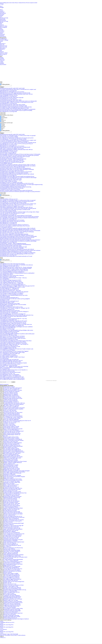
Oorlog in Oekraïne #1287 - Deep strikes (10, 291)
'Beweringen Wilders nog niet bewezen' (12, 578)
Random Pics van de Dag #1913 (8, 91)
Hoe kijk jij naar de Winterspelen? (11, 612)
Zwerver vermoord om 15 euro (10, 584)
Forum (1, 3)
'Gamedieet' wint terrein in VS (10, 423)
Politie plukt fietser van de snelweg (11, 530)
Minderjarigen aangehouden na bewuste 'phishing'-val (13, 186)
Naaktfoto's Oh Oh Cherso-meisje (11, 467)
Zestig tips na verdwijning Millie (10, 591)
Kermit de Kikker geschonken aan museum (12, 496)
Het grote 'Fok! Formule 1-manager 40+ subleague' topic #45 (15, 308)
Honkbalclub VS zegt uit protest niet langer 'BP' (13, 526)
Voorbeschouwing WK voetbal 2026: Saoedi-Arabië (12, 88)
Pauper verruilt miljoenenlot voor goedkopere (13, 529)
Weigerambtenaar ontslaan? (9, 387)
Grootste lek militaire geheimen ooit (11, 454)
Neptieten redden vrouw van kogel (11, 600)
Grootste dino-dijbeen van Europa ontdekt (12, 492)
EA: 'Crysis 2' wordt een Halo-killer (11, 561)
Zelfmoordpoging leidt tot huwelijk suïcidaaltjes (13, 555)
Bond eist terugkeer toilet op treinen (11, 437)
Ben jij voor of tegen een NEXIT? (9, 345)
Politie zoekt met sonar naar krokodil (11, 537)
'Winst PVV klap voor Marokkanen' (11, 519)
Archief (36, 3)
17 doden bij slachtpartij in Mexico (11, 507)
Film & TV (2, 49)
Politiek (2, 16)
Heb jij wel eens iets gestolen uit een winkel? (13, 514)
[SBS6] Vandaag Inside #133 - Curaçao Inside (12, 282)
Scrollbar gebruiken (5, 84)
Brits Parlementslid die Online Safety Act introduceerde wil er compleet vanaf (18, 89)
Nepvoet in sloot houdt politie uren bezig (12, 489)
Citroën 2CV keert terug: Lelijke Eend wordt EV (12, 171)
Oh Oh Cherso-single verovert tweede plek (12, 473)
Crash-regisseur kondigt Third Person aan (12, 445)
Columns (20, 3)
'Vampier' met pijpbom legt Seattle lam (11, 592)
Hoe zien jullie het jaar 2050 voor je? (9, 289)
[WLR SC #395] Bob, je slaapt (8, 335)
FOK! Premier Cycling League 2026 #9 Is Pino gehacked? (14, 292)
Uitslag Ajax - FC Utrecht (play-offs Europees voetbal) (13, 139)
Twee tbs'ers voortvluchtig (9, 424)
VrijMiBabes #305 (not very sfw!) (9, 95)
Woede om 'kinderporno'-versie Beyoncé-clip (13, 548)
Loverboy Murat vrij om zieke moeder (12, 570)
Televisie (2, 25)
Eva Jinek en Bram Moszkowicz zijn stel (12, 545)
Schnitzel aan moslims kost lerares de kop (13, 479)
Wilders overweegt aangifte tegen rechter (12, 458)
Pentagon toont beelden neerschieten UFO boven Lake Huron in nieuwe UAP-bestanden (20, 154)
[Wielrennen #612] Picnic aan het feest (10, 310)
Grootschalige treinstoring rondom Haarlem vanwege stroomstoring (16, 187)
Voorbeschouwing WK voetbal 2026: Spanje (11, 100)
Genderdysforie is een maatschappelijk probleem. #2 (13, 285)
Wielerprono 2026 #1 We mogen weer (10, 354)
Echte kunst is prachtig (8, 558)
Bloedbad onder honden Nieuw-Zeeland (12, 617)
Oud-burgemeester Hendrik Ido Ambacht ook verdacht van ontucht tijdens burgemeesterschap (21, 185)
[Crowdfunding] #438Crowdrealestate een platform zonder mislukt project (17, 334)
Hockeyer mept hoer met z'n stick (10, 491)
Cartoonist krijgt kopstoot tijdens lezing (12, 556)
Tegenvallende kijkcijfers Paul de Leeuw (12, 598)
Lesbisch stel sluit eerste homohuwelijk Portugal (13, 523)
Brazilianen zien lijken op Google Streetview (13, 488)
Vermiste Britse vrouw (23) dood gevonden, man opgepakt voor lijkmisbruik (18, 109)
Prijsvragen (2, 60)
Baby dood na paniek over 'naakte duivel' (12, 453)
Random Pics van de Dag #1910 (8, 103)
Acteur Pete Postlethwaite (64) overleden (12, 418)
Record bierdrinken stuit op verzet (11, 466)
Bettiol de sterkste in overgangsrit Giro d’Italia (11, 182)
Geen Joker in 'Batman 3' (9, 524)
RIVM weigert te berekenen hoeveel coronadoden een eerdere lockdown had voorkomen (20, 250)
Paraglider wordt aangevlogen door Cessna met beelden (13, 305)
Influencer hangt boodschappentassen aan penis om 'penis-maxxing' (16, 107)
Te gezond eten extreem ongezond (10, 394)
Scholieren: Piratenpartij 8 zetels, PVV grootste (14, 520)
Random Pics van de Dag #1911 (8, 99)
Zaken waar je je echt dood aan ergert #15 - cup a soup (13, 319)
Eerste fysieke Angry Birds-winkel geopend (12, 388)
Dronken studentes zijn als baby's (10, 447)
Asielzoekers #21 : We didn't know (9, 313)
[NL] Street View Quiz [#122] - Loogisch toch (12, 284)
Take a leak (5, 436)
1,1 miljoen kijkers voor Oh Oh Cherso (12, 494)
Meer (1, 56)
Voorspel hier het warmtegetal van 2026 (10, 347)
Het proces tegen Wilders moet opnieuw (12, 456)
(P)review (3, 127)
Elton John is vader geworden (10, 425)
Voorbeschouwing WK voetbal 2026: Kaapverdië (12, 98)
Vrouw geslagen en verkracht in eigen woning (13, 608)
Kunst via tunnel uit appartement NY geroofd (13, 429)
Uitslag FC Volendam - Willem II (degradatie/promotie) (13, 159)
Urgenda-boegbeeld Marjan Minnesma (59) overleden (13, 342)
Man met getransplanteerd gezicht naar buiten (13, 564)
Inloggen (2, 4)
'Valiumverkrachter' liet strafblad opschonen (13, 443)
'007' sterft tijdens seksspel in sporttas (11, 449)
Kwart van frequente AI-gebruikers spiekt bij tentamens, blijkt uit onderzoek (18, 165)
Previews (28, 3)
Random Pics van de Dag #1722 (8, 224)
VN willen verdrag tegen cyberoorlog (11, 615)
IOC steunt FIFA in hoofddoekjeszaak (12, 576)
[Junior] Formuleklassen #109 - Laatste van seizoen (13, 338)
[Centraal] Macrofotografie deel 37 (9, 298)
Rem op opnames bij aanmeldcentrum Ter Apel (12, 377)
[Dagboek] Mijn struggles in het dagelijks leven (12, 326)
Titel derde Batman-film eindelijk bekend (12, 450)
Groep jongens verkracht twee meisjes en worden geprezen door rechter (17, 102)
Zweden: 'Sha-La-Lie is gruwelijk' (11, 552)
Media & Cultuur (4, 26)
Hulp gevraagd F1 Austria (7, 302)
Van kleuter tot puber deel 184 (8, 277)
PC (1, 42)
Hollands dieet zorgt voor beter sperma (11, 470)
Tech (1, 17)
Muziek (2, 23)
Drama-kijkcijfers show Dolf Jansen (11, 428)
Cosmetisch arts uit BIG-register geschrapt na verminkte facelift (15, 93)
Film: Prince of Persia (8, 522)
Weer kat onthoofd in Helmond (10, 499)
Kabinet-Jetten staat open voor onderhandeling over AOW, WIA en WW (17, 183)
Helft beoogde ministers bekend (10, 486)
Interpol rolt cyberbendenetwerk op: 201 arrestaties (12, 92)
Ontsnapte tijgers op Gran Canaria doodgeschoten (14, 582)
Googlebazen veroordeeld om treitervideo (12, 605)
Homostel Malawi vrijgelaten (9, 531)
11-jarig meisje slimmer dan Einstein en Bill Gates (14, 403)
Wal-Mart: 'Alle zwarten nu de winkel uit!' (12, 587)
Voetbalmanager (3, 39)
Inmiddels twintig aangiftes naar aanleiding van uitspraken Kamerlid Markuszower (19, 218)
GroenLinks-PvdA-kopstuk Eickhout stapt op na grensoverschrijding (16, 110)
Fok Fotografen (5, 296)
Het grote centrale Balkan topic (8, 320)
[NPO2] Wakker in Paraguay (8, 355)
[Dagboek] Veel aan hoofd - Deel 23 (9, 266)
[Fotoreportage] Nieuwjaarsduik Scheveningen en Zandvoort (16, 619)
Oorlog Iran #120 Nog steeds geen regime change (12, 352)
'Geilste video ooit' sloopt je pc (10, 543)
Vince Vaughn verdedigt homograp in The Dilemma (14, 472)
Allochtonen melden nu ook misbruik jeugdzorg (13, 404)
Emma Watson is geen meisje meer (11, 442)
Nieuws (16, 3)
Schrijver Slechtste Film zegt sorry (11, 580)
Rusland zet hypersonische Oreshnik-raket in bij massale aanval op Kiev (17, 138)
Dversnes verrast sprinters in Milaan (9, 137)
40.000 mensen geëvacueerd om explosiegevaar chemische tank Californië (17, 174)
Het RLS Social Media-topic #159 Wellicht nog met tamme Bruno (16, 341)
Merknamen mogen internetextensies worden (13, 398)
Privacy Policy (14, 635)
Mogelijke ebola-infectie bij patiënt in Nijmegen (12, 188)
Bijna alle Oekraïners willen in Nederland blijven (12, 379)
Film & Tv (4, 120)
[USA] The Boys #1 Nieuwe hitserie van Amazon (12, 336)
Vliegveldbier (5, 279)
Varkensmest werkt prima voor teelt (11, 538)
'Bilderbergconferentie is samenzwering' (12, 498)
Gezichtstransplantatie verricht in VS (11, 402)
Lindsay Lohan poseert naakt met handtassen (13, 513)
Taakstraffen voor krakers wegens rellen (12, 482)
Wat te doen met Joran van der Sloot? (11, 527)
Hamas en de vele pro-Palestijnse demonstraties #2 (12, 337)
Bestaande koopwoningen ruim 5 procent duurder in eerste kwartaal (16, 172)
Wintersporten (3, 37)
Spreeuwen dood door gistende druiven (12, 415)
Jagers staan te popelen (9, 478)
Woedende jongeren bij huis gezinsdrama (12, 597)
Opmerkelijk (3, 19)
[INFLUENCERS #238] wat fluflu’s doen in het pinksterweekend (16, 268)
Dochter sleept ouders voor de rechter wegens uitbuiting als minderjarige (17, 169)
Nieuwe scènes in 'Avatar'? (9, 593)
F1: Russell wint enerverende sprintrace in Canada (12, 161)
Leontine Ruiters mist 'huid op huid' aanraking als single (13, 106)
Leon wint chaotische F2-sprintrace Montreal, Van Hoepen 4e (14, 141)
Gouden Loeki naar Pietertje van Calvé (11, 432)
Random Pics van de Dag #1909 (8, 112)
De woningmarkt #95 (6, 306)
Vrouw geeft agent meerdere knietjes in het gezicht (14, 408)
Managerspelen (3, 38)
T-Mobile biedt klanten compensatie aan (12, 528)
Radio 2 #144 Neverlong (7, 329)
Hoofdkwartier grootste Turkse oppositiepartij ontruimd (13, 316)
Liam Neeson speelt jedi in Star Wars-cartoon (13, 412)
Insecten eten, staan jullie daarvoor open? (10, 372)
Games (1, 41)
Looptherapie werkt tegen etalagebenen (12, 596)
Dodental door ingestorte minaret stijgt (12, 610)
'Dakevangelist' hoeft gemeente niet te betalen (13, 457)
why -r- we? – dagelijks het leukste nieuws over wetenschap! (14, 366)
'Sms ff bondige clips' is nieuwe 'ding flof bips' (13, 417)
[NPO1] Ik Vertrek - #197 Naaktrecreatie (10, 376)
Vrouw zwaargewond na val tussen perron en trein (14, 534)
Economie (2, 14)
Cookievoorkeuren (21, 635)
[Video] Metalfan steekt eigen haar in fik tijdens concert (16, 557)
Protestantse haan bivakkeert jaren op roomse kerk (14, 517)
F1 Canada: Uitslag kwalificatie (8, 153)
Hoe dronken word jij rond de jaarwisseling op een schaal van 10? (17, 421)
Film (1, 24)
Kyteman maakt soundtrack (9, 549)
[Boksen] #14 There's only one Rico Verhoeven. (12, 275)
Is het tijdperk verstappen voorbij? (9, 356)
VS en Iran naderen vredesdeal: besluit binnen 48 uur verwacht (15, 157)
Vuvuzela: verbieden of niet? (9, 515)
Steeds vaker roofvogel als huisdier (11, 502)
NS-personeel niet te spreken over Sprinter (12, 397)
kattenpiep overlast (5, 317)
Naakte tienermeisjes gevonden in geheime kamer (14, 542)
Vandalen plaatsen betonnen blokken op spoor (13, 603)
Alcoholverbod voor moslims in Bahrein (12, 563)
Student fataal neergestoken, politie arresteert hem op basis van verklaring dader (18, 101)
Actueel (2, 11)
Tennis (1, 33)
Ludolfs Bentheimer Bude (7, 371)
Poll (2, 129)
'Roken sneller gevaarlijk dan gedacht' (12, 414)
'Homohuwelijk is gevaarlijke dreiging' (12, 550)
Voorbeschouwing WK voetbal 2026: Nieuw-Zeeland (13, 105)
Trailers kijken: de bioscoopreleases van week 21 (12, 158)
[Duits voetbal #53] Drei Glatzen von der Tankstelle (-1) (14, 370)
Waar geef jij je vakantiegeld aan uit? (9, 301)
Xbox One (2, 45)
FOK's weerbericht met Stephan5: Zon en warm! (12, 148)
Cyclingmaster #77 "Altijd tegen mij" (9, 288)
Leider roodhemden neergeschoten (11, 554)
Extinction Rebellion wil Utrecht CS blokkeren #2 (12, 272)
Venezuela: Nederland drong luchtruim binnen (13, 508)
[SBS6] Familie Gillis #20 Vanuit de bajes (10, 362)
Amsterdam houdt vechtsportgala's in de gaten (13, 540)
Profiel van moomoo (4, 384)
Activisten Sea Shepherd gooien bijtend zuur (13, 613)
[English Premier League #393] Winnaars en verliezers (13, 323)
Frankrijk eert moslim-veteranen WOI (11, 444)
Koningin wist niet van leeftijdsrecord (11, 389)
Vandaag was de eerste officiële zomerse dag (11, 179)
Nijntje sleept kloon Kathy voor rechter (12, 468)
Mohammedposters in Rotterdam (11, 541)
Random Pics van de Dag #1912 (8, 96)
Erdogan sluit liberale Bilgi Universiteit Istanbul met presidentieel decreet (17, 176)
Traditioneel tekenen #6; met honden (10, 331)
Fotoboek (2, 59)
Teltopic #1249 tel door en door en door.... (10, 364)
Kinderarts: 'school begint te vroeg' (11, 586)
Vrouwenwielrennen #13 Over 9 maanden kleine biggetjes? (14, 351)
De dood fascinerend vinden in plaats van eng (11, 307)
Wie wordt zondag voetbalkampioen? (11, 568)
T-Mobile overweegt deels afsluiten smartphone (13, 409)
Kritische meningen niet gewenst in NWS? (11, 280)
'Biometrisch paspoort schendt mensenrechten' (13, 446)
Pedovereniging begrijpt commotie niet (12, 435)
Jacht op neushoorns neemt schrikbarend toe (13, 535)
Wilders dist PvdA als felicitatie (11, 400)
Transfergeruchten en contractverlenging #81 (11, 368)
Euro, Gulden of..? (7, 547)
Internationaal (3, 13)
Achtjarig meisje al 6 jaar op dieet (10, 459)
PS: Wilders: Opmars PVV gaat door (12, 405)
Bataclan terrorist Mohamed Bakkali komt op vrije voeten (14, 295)
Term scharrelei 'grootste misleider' (11, 460)
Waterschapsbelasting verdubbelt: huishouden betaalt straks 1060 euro (16, 94)
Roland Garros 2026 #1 (7, 274)
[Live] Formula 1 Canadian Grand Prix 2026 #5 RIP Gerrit (14, 270)
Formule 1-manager (4, 40)
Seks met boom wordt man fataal (10, 500)
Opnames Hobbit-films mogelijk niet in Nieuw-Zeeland (15, 461)
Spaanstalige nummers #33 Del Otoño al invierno (12, 378)
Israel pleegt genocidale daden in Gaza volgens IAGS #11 (14, 271)
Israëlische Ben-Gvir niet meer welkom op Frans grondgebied (15, 299)
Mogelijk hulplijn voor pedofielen (11, 395)
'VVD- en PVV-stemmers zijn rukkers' (12, 481)
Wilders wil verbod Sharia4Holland (11, 430)
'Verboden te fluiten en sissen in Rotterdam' (13, 601)
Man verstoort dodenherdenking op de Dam (13, 562)
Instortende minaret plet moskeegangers (12, 611)
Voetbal (2, 30)
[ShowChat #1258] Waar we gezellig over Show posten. (14, 321)
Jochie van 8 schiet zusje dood (10, 410)
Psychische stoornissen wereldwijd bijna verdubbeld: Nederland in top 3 (17, 235)
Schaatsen (2, 35)
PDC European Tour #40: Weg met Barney (11, 281)
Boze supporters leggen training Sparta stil (12, 579)
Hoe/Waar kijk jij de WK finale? (10, 510)
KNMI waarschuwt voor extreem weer (11, 509)
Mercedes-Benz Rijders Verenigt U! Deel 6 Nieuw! (12, 357)
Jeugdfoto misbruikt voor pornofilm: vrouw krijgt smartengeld (16, 471)
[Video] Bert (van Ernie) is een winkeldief (12, 475)
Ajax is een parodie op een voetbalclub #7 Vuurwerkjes (13, 343)
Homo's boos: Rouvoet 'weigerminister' (12, 604)
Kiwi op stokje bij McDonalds (10, 594)
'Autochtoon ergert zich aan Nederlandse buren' (14, 431)
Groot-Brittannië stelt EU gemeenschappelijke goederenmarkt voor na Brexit (18, 166)
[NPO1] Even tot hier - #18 (7, 373)
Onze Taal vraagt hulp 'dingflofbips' (11, 419)
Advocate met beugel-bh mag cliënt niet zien (13, 516)
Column (3, 125)
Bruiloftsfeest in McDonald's (9, 474)
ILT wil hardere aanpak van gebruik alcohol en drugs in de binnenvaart (16, 190)
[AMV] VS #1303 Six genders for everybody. (11, 294)
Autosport (2, 32)
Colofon (2, 62)
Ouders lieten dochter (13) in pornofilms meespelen (14, 477)
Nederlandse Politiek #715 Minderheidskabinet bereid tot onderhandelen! (17, 273)
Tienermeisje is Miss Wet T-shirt (10, 411)
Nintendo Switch (4, 46)
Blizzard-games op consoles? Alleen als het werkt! (14, 452)
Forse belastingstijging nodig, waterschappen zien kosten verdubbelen (16, 327)
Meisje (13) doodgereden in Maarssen (11, 577)
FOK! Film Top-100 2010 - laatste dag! (12, 503)
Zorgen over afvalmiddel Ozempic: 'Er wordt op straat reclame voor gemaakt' (18, 136)
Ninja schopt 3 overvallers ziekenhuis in (12, 551)
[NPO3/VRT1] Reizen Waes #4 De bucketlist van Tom (13, 322)
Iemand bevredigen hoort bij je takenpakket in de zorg (15, 590)
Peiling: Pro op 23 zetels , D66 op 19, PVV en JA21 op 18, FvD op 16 (16, 144)
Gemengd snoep (5, 369)
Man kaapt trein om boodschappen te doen (12, 589)
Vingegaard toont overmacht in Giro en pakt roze (12, 162)
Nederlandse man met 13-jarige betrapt (12, 566)
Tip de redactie (3, 65)
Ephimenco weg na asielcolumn (9, 365)
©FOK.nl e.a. (3, 638)
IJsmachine (4, 358)
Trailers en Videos (4, 53)
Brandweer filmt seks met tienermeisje (11, 501)
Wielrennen (2, 34)
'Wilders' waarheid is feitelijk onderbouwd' (13, 463)
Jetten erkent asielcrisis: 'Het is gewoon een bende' (12, 167)
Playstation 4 (3, 44)
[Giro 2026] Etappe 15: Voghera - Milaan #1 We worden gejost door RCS (17, 286)
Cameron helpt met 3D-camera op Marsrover (13, 569)
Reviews (24, 3)
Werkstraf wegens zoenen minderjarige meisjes (13, 451)
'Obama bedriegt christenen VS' (10, 618)
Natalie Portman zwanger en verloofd (11, 426)
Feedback (2, 63)
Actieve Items (12, 3)
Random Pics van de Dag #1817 (8, 255)
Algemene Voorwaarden (5, 635)
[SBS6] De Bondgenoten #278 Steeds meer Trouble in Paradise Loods (17, 349)
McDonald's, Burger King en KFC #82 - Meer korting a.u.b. (14, 344)
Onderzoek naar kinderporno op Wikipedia (12, 571)
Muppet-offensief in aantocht (9, 565)
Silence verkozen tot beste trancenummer (12, 433)
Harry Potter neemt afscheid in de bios (11, 396)
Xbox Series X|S (3, 47)
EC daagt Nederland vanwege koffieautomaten (13, 559)
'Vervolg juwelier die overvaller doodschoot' (13, 416)
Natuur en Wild (5, 300)
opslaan (2, 87)
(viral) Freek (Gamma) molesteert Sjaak (12, 512)
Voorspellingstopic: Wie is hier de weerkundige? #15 (13, 314)
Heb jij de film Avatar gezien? (10, 614)
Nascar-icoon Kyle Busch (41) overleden (10, 189)
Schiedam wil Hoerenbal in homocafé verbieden (13, 440)
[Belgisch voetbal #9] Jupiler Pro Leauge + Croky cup (13, 278)
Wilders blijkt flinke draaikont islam (12, 606)
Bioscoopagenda (3, 27)
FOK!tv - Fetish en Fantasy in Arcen (11, 485)
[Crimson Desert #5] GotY (8, 328)
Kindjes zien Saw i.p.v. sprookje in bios (12, 422)
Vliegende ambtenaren (6, 164)
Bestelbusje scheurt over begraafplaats (10, 375)
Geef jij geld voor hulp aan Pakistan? (12, 495)
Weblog (5, 3)
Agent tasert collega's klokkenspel (10, 401)
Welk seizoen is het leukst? (9, 484)
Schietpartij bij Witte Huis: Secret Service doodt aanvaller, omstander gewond (18, 143)
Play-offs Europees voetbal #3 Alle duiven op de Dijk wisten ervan (16, 324)
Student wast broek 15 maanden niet (11, 407)
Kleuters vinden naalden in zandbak (11, 573)
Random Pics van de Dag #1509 (8, 222)
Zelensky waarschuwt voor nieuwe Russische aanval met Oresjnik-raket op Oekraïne (19, 155)
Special (3, 128)
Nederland (2, 12)
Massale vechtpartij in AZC (9, 464)
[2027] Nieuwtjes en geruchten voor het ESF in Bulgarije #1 (14, 312)
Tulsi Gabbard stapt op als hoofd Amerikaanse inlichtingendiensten (15, 168)
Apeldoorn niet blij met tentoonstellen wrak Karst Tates (15, 493)
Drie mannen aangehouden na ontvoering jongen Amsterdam (14, 173)
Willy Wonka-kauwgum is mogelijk (11, 465)
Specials (32, 3)
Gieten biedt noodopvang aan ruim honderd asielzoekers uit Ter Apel (16, 256)
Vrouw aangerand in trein (7, 309)
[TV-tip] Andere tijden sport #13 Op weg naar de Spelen (13, 363)
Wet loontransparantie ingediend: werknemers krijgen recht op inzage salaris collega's (20, 212)
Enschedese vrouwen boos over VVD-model (13, 599)
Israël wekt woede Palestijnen (10, 607)
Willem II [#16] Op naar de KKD (9, 340)
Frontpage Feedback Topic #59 (8, 348)
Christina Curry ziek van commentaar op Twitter (13, 585)
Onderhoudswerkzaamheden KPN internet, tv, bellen (12, 287)
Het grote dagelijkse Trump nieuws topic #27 (11, 361)
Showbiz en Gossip (4, 18)
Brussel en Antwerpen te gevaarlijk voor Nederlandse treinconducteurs (16, 265)
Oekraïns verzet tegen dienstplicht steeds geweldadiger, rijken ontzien (17, 330)
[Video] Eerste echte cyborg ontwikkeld (12, 506)
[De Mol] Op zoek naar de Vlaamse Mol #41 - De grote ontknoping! (16, 267)
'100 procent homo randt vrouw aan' (11, 487)
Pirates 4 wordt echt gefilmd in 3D (11, 544)
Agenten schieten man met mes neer (11, 505)
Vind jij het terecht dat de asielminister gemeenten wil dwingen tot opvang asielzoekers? (20, 192)
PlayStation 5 (3, 48)
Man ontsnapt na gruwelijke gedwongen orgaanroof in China (14, 108)
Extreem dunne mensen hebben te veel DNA (13, 390)
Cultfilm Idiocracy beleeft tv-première (11, 438)
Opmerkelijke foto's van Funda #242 (9, 359)
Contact (2, 61)
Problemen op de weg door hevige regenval (12, 521)
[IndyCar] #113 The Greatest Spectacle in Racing (12, 264)
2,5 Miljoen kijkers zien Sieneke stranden (12, 536)
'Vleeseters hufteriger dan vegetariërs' (12, 391)
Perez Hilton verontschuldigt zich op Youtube (13, 480)
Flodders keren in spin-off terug (9, 333)
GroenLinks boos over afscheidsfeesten (12, 533)
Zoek (8, 3)
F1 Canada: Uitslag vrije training (8, 181)
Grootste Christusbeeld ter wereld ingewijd (13, 439)
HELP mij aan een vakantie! (8, 350)
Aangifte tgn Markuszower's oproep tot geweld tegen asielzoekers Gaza (17, 315)
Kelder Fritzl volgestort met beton (10, 393)
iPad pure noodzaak (7, 572)
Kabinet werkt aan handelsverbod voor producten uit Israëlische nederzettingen (18, 178)
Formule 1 (2, 31)
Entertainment (3, 20)
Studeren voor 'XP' (7, 583)
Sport (1, 28)
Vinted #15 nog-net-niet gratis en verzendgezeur (12, 293)
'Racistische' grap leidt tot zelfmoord (12, 575)
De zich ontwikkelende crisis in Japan (10, 303)
